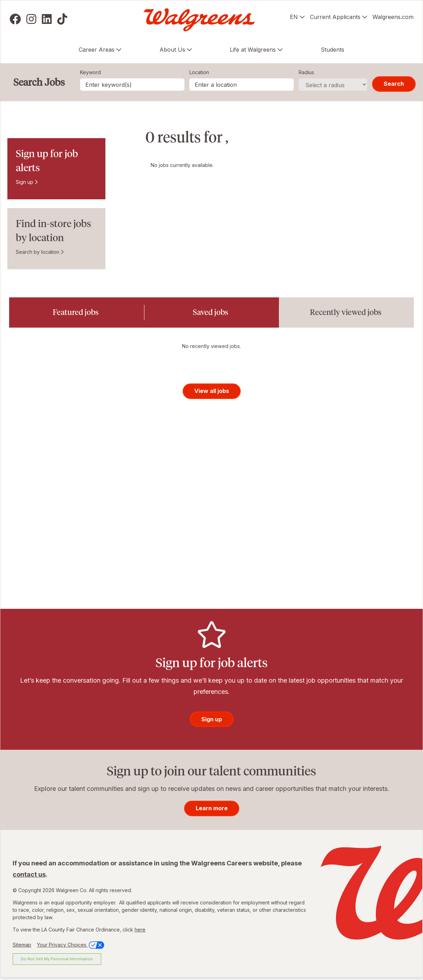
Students (333, 50)
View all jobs (212, 393)
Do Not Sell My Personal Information (57, 961)
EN (294, 17)
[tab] (77, 312)
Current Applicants (335, 17)
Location (199, 72)
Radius (306, 72)
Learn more (212, 810)
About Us (172, 50)
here (140, 932)
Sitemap (22, 947)
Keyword (90, 72)
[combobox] (242, 85)
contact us (29, 876)
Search (394, 84)
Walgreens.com (393, 17)
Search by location (38, 252)
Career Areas (97, 50)
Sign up (25, 182)
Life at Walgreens (253, 50)
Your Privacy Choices (71, 947)
